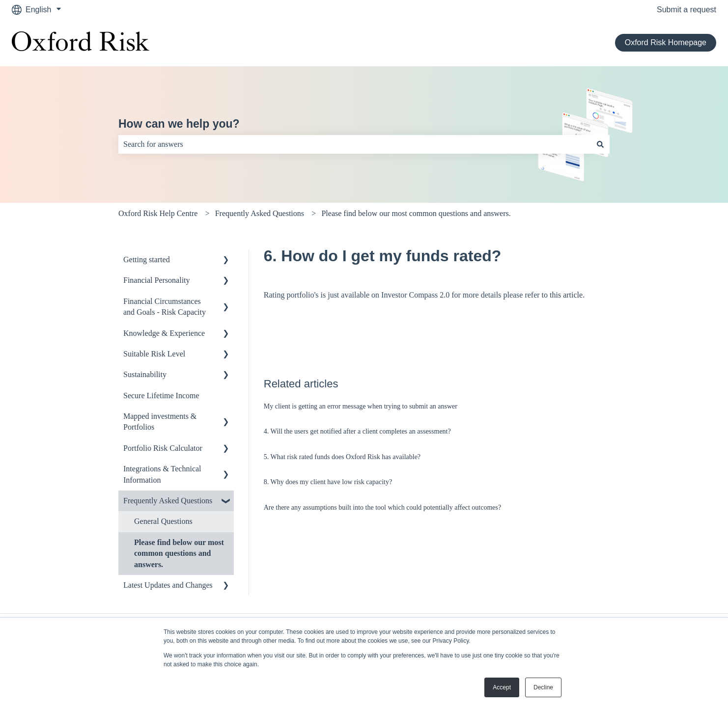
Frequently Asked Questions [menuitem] (168, 501)
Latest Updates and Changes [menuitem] (168, 585)
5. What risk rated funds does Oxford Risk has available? (342, 457)
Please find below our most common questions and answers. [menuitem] (179, 553)
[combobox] (355, 144)
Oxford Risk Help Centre (158, 213)
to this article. (563, 295)
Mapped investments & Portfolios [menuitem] (160, 422)
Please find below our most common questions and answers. (416, 213)
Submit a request (686, 10)
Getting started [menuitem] (147, 259)
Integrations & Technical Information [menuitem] (162, 474)
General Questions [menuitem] (163, 521)
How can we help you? (179, 124)
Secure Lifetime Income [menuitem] (161, 396)
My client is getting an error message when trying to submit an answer (361, 406)
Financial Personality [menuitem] (157, 280)
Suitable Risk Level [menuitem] (154, 354)
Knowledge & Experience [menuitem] (164, 333)
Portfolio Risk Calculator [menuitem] (163, 448)
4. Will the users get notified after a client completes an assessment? (357, 431)
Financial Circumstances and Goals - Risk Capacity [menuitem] (165, 307)
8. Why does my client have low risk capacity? (328, 482)
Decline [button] (543, 687)
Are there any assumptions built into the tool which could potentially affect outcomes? (382, 507)
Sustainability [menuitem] (145, 374)
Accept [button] (502, 687)
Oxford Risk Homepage (666, 42)
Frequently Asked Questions (260, 213)
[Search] (600, 144)
